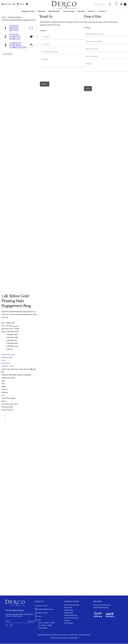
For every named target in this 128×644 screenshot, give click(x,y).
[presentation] (56, 75)
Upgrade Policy (69, 610)
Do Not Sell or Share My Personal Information (64, 638)
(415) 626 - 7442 (7, 367)
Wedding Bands (54, 12)
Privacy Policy (64, 635)
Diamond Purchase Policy (72, 605)
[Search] (109, 5)
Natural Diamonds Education (102, 605)
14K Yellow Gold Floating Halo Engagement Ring (18, 20)
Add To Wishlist (7, 358)
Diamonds (41, 12)
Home (4, 17)
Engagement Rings (14, 17)
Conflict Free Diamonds (71, 618)
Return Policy (68, 608)
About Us (92, 12)
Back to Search (8, 54)
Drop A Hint (6, 364)
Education (81, 12)
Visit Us (40, 617)
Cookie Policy (73, 635)
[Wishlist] (120, 4)
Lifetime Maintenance (71, 616)
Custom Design (69, 12)
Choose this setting (8, 355)
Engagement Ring (28, 12)
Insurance (67, 621)
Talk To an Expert (43, 613)
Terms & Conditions (85, 635)
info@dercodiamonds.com (46, 610)
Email (4, 361)
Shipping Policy (68, 613)
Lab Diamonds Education (101, 608)
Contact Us (102, 12)
